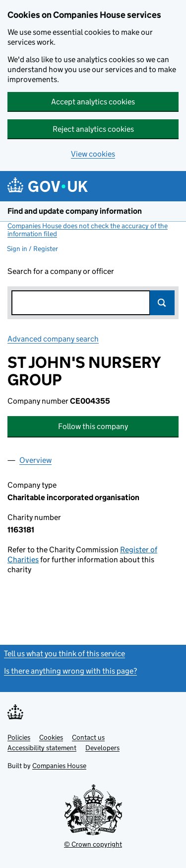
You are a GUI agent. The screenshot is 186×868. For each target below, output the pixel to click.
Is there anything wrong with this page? (70, 671)
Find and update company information (75, 211)
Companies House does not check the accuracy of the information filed (88, 230)
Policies (19, 737)
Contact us (88, 737)
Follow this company (93, 426)
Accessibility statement (42, 748)
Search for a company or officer (61, 271)
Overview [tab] (35, 460)
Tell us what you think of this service (64, 653)
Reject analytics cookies (93, 129)
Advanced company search (53, 339)
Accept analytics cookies (93, 102)
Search (162, 303)
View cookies (93, 154)
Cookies (51, 737)
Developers (102, 748)
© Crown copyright (93, 844)
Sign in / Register (32, 249)
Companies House (59, 766)
